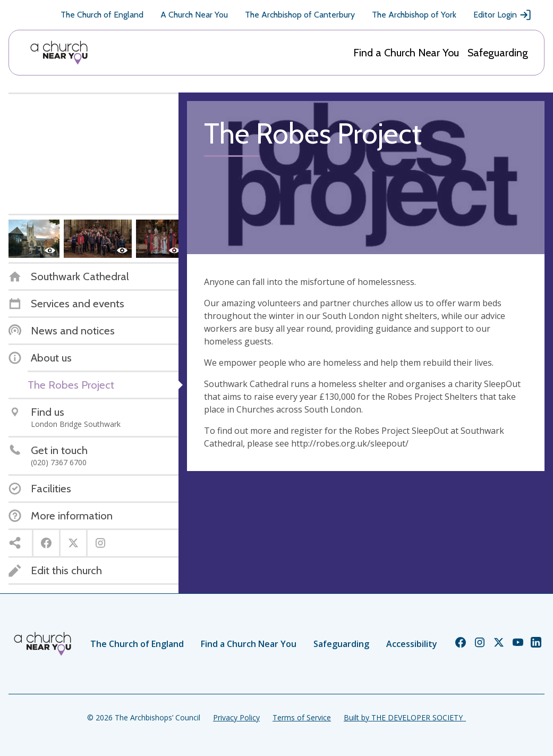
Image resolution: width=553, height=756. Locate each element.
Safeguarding (498, 53)
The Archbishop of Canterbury (300, 15)
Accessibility (412, 644)
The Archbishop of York (414, 15)
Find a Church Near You (406, 53)
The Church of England (102, 15)
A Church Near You (194, 15)
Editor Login (503, 15)
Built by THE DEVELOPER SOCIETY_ (405, 717)
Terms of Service (302, 717)
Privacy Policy (236, 717)
